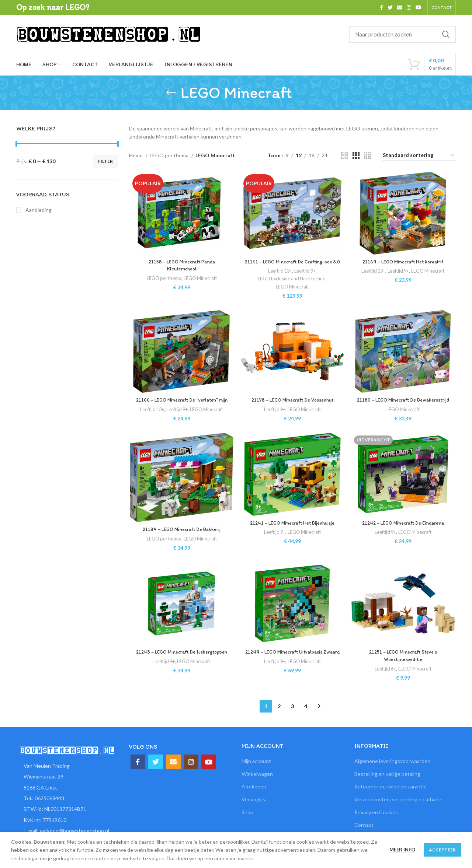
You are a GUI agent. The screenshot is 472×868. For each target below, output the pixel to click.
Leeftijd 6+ (385, 685)
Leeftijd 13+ (279, 279)
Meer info (402, 850)
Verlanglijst (254, 814)
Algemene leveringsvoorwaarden (392, 776)
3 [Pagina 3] (292, 720)
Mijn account (256, 776)
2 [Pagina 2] (279, 720)
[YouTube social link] (419, 7)
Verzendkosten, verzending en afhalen (398, 814)
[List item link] (67, 813)
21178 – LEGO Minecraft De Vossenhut (292, 408)
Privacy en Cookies (376, 827)
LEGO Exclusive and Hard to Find (292, 287)
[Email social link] (400, 7)
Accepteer (442, 850)
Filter (105, 161)
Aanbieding (38, 210)
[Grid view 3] (356, 155)
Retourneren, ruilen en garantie (391, 801)
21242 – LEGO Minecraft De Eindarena (404, 539)
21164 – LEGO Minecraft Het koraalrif (404, 262)
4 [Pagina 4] (306, 720)
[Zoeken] (402, 34)
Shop (247, 827)
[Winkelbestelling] (419, 156)
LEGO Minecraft (200, 279)
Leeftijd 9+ (306, 279)
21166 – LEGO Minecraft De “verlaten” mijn (181, 408)
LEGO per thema (170, 155)
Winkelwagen (257, 788)
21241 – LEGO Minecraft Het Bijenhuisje (292, 539)
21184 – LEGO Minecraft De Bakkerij (181, 545)
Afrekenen (254, 801)
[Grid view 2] (345, 155)
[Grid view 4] (367, 155)
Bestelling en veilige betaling (387, 788)
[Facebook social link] (381, 7)
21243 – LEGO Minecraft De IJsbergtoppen (181, 669)
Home (136, 155)
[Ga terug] (171, 92)
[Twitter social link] (390, 7)
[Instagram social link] (409, 7)
